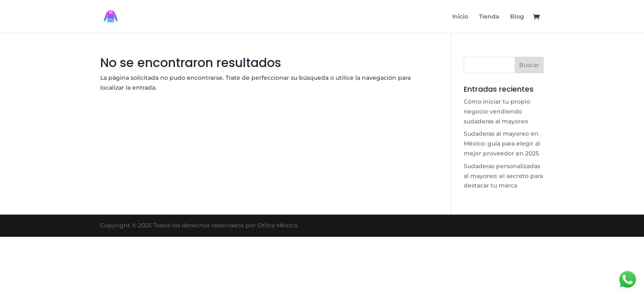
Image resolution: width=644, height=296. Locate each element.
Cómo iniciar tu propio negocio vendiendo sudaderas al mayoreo (497, 111)
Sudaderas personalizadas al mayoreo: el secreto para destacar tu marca (503, 176)
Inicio (460, 17)
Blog (517, 17)
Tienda (489, 17)
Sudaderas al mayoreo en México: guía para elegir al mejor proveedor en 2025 (502, 143)
